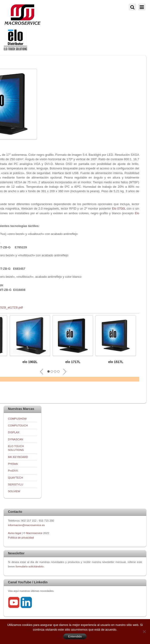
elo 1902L (30, 362)
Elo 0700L (119, 209)
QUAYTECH (15, 478)
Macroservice (34, 533)
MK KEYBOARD (18, 457)
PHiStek (13, 464)
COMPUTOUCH (18, 425)
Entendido (75, 636)
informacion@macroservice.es (26, 525)
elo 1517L (116, 362)
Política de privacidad (21, 537)
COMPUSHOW (17, 419)
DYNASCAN (16, 439)
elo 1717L (73, 362)
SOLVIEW (14, 491)
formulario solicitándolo (29, 566)
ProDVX (13, 470)
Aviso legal (15, 533)
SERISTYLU (16, 484)
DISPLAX (14, 432)
